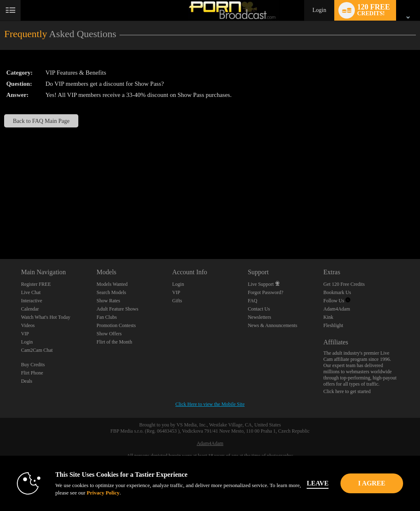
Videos (28, 325)
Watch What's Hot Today (46, 317)
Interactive (32, 301)
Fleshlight (333, 325)
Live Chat (31, 292)
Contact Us (259, 309)
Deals (27, 381)
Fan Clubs (107, 317)
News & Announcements (272, 325)
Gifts (177, 301)
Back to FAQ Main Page (41, 121)
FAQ (252, 301)
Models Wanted (112, 284)
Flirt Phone (32, 373)
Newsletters (259, 317)
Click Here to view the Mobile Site (210, 404)
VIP (25, 334)
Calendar (30, 309)
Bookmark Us (337, 292)
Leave (323, 483)
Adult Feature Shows (117, 309)
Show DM (0, 228)
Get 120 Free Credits (344, 284)
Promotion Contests (116, 325)
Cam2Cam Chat (37, 350)
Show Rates (108, 301)
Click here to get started (347, 391)
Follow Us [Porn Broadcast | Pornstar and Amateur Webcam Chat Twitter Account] (337, 301)
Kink (328, 317)
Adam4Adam (337, 309)
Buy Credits (33, 365)
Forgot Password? (265, 292)
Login (319, 10)
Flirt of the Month (114, 342)
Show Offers (109, 334)
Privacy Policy (108, 493)
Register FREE (36, 284)
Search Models (111, 292)
